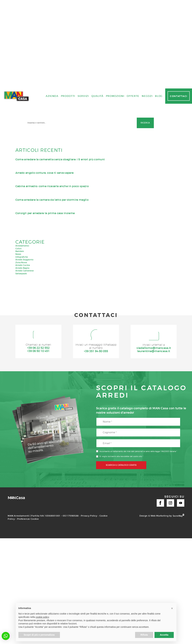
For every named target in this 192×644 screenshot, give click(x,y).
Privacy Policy (89, 580)
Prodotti (68, 434)
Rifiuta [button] (144, 635)
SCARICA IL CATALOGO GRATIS (121, 529)
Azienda (52, 434)
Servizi (83, 434)
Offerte (133, 434)
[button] (6, 636)
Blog (159, 434)
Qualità (97, 434)
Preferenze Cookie (28, 583)
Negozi (147, 434)
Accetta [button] (164, 635)
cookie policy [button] (42, 617)
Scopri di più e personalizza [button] (39, 635)
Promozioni (115, 434)
